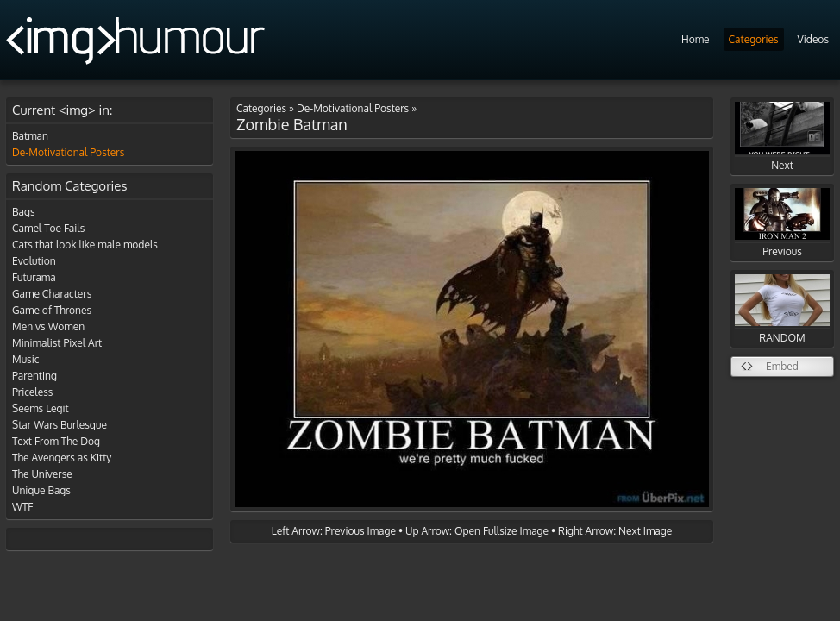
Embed (782, 366)
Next (782, 137)
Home (696, 39)
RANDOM (782, 309)
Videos (813, 39)
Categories (754, 39)
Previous (782, 223)
